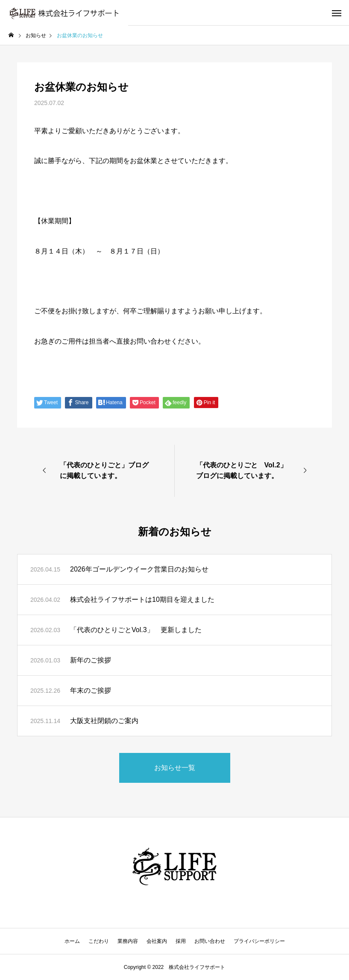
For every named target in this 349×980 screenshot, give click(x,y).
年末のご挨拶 (91, 690)
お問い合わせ (210, 941)
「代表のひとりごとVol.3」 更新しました (136, 630)
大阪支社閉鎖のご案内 (104, 721)
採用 (181, 941)
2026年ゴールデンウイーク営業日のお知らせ (139, 569)
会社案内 (157, 941)
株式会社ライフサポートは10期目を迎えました (142, 599)
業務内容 (128, 941)
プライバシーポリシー (259, 941)
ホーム (72, 941)
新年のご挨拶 (91, 660)
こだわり (99, 941)
